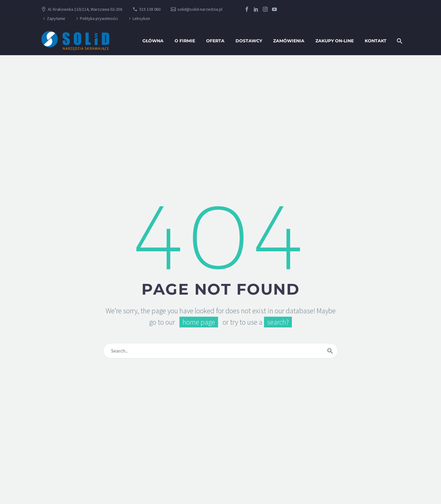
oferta (215, 41)
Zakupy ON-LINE (335, 41)
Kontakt (376, 41)
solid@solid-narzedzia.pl (200, 9)
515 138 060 (150, 9)
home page (199, 322)
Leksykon (141, 18)
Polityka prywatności (99, 18)
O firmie (185, 41)
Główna (153, 41)
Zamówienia (289, 41)
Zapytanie (56, 18)
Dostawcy (249, 41)
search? (278, 322)
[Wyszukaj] (399, 41)
